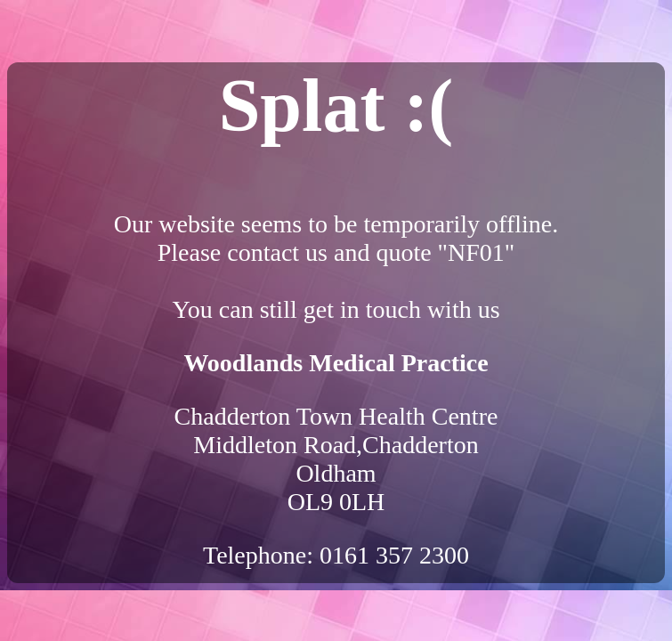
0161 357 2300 (394, 555)
